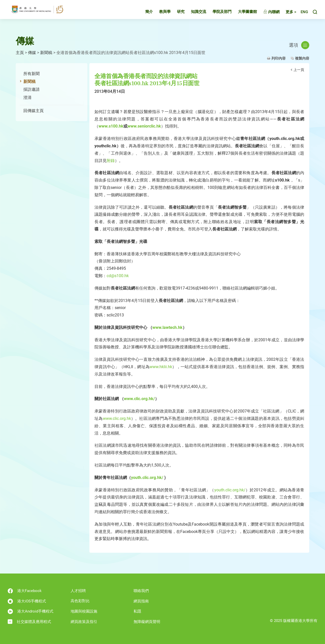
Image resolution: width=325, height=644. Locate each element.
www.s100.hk (111, 126)
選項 (299, 45)
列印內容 (279, 58)
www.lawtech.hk (167, 327)
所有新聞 (31, 74)
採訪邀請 (31, 89)
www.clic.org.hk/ (139, 399)
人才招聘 (78, 591)
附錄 (111, 161)
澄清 (27, 97)
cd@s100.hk (118, 276)
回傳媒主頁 (34, 111)
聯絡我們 (141, 591)
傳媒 (32, 53)
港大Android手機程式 (30, 611)
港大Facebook (25, 591)
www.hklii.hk (161, 367)
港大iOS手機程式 (27, 601)
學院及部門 (217, 14)
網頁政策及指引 (84, 622)
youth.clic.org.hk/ (147, 478)
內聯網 (267, 14)
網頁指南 (141, 601)
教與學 (160, 14)
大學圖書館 (243, 14)
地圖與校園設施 (84, 611)
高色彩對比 (80, 601)
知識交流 (194, 14)
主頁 (20, 53)
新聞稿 (46, 53)
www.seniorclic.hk (144, 126)
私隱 (137, 611)
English (302, 14)
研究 (176, 14)
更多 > (286, 14)
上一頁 (299, 70)
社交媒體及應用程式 (29, 622)
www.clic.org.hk (117, 418)
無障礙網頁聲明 (147, 622)
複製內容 (302, 58)
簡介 (144, 14)
